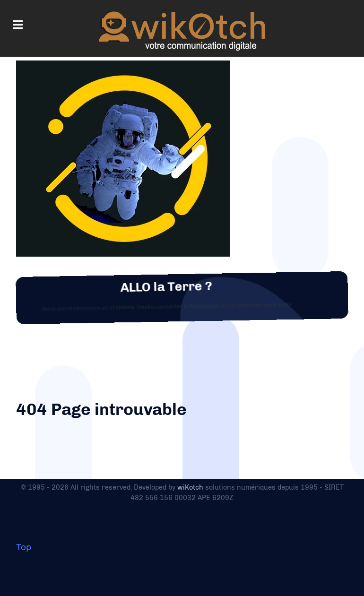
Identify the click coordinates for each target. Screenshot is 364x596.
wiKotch (190, 487)
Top (24, 547)
